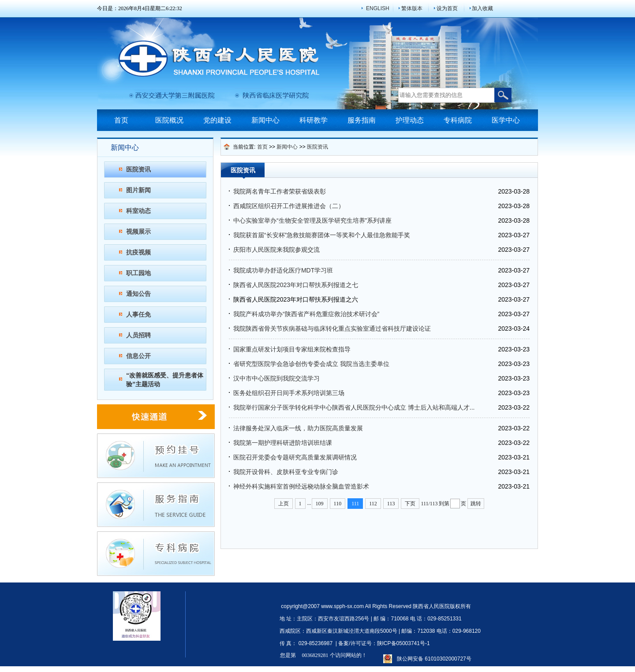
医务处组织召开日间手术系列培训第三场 (289, 393)
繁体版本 (412, 8)
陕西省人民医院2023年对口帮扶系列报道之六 (296, 299)
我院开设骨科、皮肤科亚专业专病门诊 (286, 472)
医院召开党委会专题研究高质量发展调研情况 (295, 457)
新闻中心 (265, 120)
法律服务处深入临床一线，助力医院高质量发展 (298, 428)
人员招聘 (138, 335)
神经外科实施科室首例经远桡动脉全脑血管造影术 (301, 486)
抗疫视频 (138, 252)
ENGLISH (378, 8)
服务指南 (362, 120)
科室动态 (138, 211)
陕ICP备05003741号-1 (403, 643)
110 (338, 504)
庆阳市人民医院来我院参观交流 (276, 250)
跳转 (476, 504)
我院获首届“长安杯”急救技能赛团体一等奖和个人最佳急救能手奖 (322, 235)
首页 (121, 120)
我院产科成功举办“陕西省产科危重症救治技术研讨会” (306, 314)
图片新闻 (138, 190)
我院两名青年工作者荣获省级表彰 (280, 191)
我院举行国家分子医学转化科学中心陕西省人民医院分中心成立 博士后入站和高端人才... (354, 407)
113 (391, 504)
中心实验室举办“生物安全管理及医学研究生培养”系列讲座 (312, 220)
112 (373, 504)
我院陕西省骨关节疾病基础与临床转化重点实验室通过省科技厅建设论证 (332, 329)
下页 (410, 504)
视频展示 (138, 231)
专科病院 (458, 120)
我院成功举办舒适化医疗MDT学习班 (283, 270)
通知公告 (138, 294)
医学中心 (506, 120)
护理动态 (410, 120)
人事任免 (138, 314)
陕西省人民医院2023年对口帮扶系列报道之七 (296, 285)
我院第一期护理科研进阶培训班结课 (283, 443)
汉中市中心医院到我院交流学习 (276, 378)
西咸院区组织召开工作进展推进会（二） (289, 206)
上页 (284, 504)
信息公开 (138, 356)
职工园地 (138, 273)
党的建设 (217, 120)
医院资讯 (138, 169)
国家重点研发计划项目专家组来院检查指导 (292, 349)
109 (320, 504)
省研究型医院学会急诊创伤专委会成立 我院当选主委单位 (311, 364)
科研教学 (314, 120)
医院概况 (169, 120)
